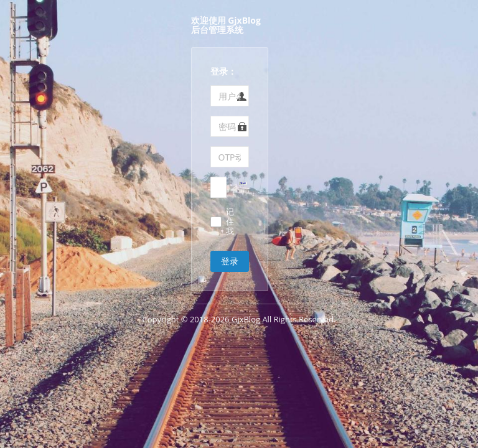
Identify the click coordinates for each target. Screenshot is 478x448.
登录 (230, 261)
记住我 (230, 222)
